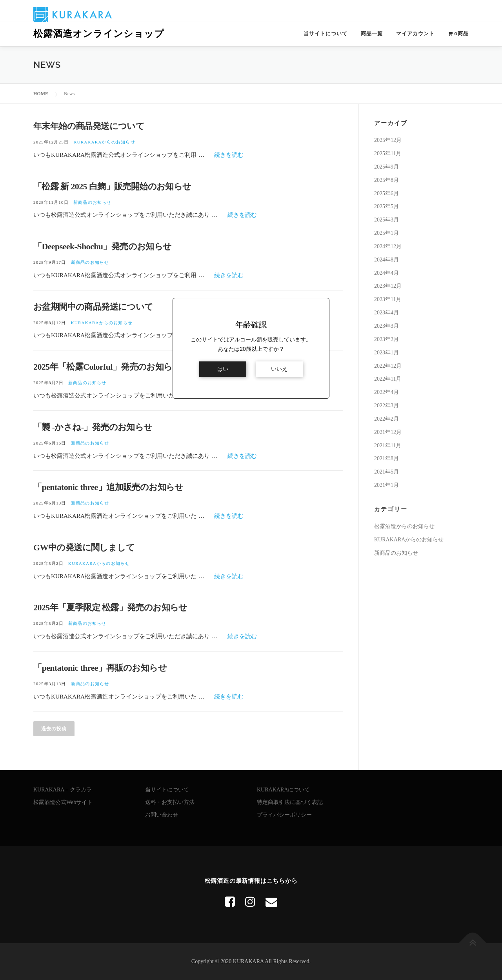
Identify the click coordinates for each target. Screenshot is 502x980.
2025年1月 (387, 233)
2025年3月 (387, 220)
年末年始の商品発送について (89, 126)
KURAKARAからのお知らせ (104, 142)
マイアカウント (415, 34)
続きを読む (229, 155)
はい (223, 369)
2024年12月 (388, 246)
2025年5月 (387, 206)
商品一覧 (372, 34)
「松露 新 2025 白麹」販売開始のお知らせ (112, 186)
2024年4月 (387, 273)
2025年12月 (388, 140)
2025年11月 (388, 153)
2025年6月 (387, 193)
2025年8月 (387, 180)
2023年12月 (388, 286)
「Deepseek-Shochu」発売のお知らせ (103, 246)
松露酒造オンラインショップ (99, 34)
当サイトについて (326, 34)
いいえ (279, 369)
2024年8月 (387, 260)
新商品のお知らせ (93, 202)
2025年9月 (387, 167)
